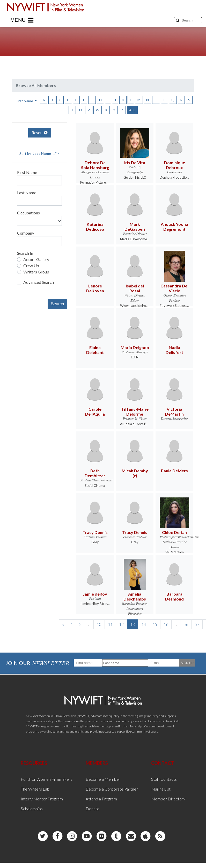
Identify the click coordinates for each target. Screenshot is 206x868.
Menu (22, 20)
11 (110, 624)
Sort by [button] (38, 153)
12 (121, 624)
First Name (27, 172)
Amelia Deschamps (135, 596)
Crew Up (31, 266)
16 (166, 624)
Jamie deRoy (95, 594)
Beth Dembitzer (95, 473)
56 (186, 624)
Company (26, 233)
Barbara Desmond (174, 596)
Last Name (27, 193)
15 (155, 624)
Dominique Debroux (175, 165)
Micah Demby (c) (135, 473)
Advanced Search (39, 282)
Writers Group (36, 272)
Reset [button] (40, 132)
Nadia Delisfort (174, 350)
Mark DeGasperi (135, 227)
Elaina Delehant (95, 350)
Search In (25, 253)
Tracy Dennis (95, 532)
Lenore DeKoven (95, 288)
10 (99, 624)
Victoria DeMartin (174, 411)
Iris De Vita (135, 162)
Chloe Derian (174, 532)
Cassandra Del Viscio (174, 288)
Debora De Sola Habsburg (95, 165)
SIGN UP (187, 663)
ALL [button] (132, 110)
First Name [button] (25, 101)
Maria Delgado (135, 347)
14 (144, 624)
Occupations (28, 213)
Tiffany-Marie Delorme (135, 411)
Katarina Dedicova (95, 227)
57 (197, 624)
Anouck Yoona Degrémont (174, 227)
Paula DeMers (174, 471)
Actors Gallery (36, 259)
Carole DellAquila (95, 411)
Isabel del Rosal (135, 288)
